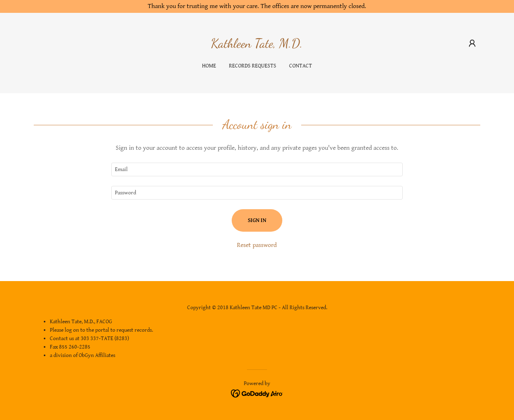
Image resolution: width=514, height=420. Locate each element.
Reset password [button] (257, 245)
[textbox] (257, 169)
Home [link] (209, 66)
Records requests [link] (253, 66)
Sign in (257, 220)
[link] (257, 46)
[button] (472, 43)
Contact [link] (301, 66)
